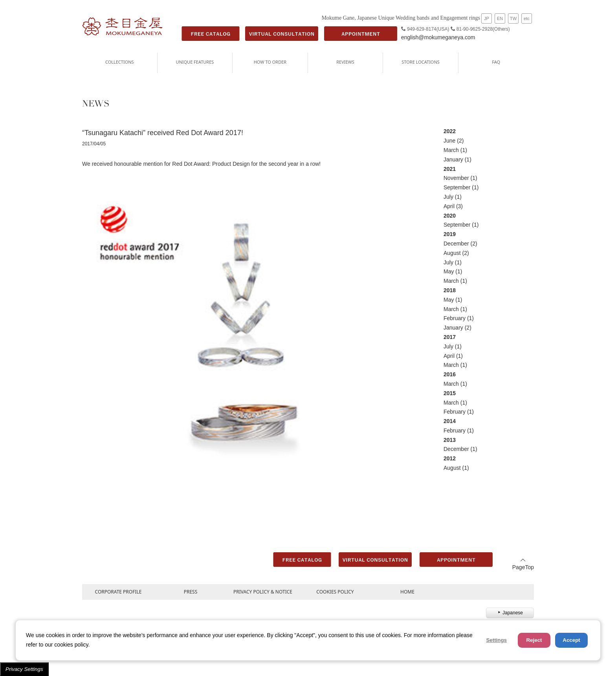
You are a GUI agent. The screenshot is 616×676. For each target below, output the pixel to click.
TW (513, 18)
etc (527, 18)
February (455, 318)
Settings (496, 640)
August (452, 253)
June (449, 141)
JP (487, 18)
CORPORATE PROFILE (118, 592)
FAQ (496, 62)
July (448, 197)
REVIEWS (345, 62)
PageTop (523, 564)
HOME (407, 592)
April (449, 206)
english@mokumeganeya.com (438, 37)
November (456, 178)
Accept (571, 640)
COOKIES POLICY (335, 592)
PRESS (191, 592)
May (449, 271)
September (457, 187)
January (453, 159)
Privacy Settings (24, 669)
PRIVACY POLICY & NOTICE (263, 592)
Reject (534, 640)
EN (500, 18)
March (451, 150)
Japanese (510, 613)
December (456, 244)
